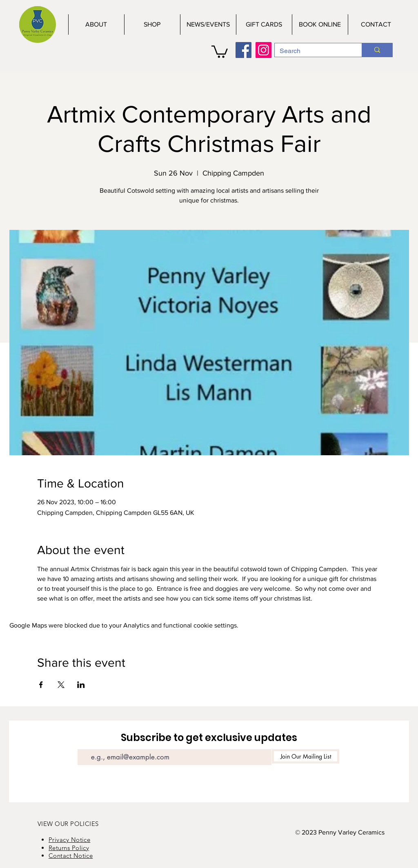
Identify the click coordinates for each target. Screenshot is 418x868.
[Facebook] (243, 50)
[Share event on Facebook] (41, 685)
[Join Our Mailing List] (306, 756)
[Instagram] (263, 50)
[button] (220, 51)
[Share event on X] (61, 685)
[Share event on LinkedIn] (81, 685)
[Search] (312, 51)
